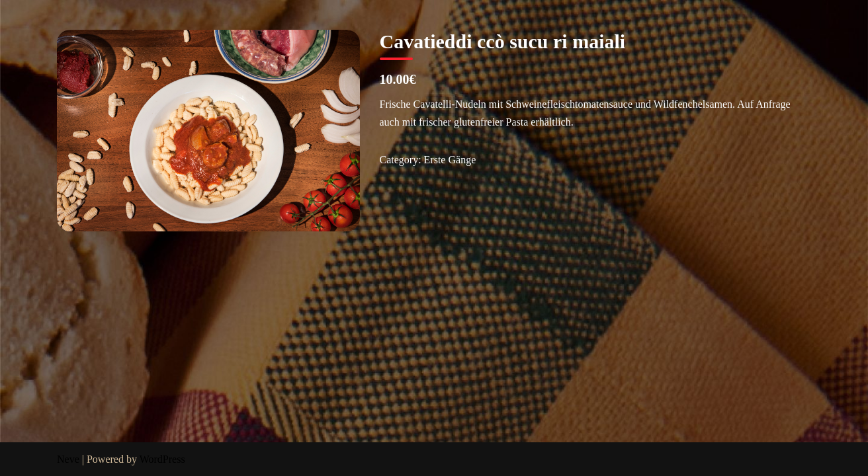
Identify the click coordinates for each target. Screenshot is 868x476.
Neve (68, 459)
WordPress (162, 459)
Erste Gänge (450, 160)
